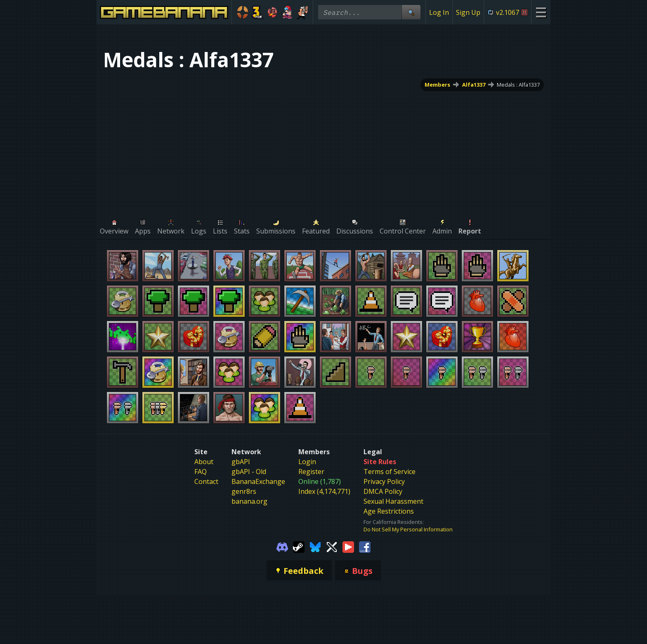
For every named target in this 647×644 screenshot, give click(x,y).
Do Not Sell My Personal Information (408, 529)
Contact (206, 481)
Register (311, 472)
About (204, 462)
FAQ (201, 472)
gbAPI (241, 462)
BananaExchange (258, 481)
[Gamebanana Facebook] (365, 546)
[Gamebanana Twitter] (332, 546)
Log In (439, 12)
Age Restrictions (389, 511)
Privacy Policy (384, 481)
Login (307, 462)
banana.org (249, 501)
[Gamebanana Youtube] (348, 546)
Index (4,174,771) (324, 491)
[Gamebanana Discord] (282, 546)
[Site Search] (411, 12)
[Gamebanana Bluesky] (315, 546)
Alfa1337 (474, 85)
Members (437, 85)
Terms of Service (390, 472)
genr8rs (244, 491)
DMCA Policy (383, 491)
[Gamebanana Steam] (299, 546)
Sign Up (468, 12)
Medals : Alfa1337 (518, 85)
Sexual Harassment (393, 501)
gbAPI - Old (249, 472)
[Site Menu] (541, 12)
